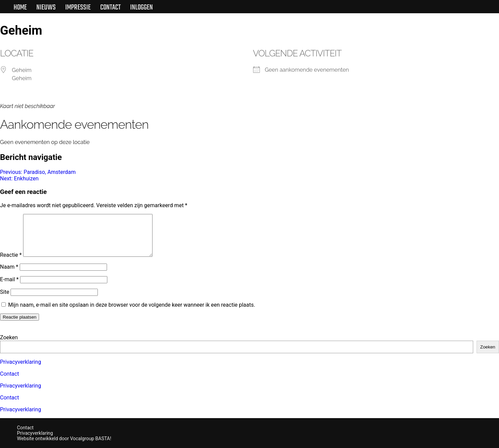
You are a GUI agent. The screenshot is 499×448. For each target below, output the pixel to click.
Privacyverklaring (21, 362)
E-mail (9, 288)
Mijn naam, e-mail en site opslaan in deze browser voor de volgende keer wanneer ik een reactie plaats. (132, 313)
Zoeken (9, 337)
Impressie (78, 7)
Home (20, 7)
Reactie (11, 263)
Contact (110, 7)
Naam (9, 275)
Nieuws (46, 7)
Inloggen (141, 7)
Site (5, 300)
